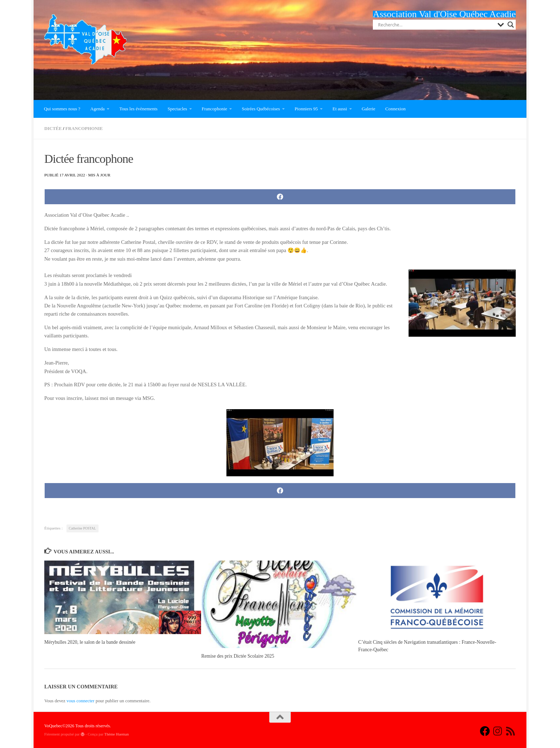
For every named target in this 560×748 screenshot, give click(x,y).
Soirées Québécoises (261, 109)
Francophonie (214, 109)
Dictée (53, 128)
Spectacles (177, 109)
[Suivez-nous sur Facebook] (485, 731)
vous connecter (80, 701)
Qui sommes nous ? (62, 109)
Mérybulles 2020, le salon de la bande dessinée (91, 642)
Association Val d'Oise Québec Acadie (444, 14)
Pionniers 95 (306, 109)
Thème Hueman (117, 734)
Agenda (97, 109)
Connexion (396, 109)
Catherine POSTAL (82, 528)
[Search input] (436, 25)
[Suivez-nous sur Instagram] (498, 731)
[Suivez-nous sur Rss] (511, 731)
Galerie (369, 109)
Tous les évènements (138, 109)
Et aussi (340, 109)
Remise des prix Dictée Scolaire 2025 (239, 656)
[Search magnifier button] (511, 25)
